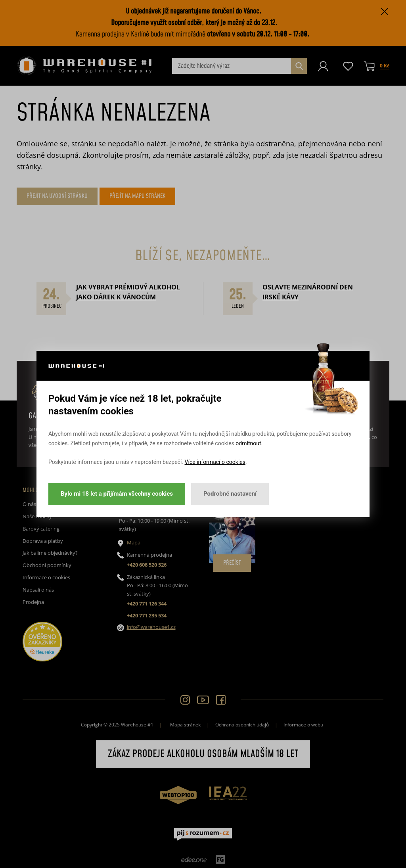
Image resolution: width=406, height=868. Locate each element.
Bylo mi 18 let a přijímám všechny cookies (117, 494)
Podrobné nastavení (230, 494)
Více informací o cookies (215, 462)
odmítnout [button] (248, 443)
